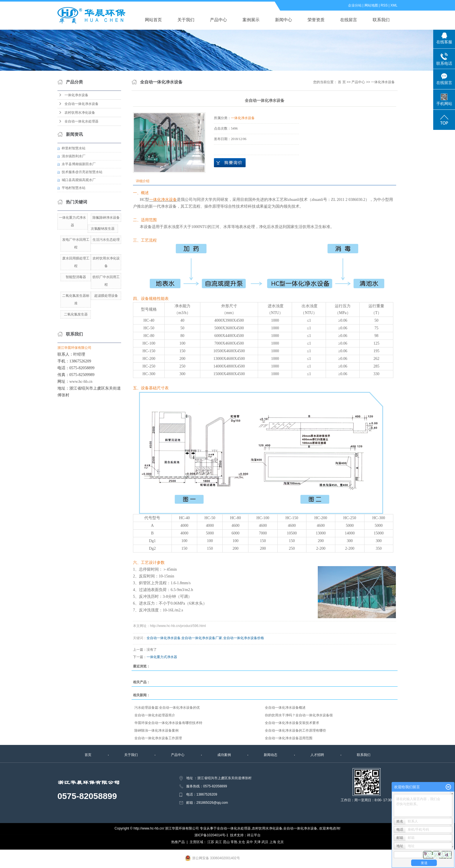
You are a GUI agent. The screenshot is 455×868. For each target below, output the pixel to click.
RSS (384, 5)
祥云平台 (254, 835)
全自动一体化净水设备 (81, 104)
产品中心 (219, 20)
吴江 (218, 842)
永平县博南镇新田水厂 (79, 164)
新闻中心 (284, 20)
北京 (280, 842)
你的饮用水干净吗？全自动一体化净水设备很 (299, 715)
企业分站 (355, 5)
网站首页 (154, 20)
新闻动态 (271, 755)
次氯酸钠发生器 (103, 229)
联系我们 (381, 20)
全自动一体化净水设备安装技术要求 (292, 723)
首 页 (342, 82)
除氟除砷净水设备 (106, 218)
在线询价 (230, 163)
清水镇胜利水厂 (74, 156)
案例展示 (251, 20)
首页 (88, 755)
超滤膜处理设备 (106, 296)
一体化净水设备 (76, 95)
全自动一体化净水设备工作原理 (158, 738)
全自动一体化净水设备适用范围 (289, 738)
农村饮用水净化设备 (80, 113)
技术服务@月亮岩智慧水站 (82, 172)
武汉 (265, 842)
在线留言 (349, 20)
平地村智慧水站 (74, 188)
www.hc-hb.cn (81, 382)
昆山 (226, 842)
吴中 (250, 842)
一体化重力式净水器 (162, 657)
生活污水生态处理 (106, 240)
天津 (257, 842)
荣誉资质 (316, 20)
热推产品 (178, 842)
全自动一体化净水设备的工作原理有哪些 (295, 731)
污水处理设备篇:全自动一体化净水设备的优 (167, 708)
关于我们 (186, 20)
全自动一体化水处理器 (81, 121)
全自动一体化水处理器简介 (155, 715)
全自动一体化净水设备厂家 (202, 638)
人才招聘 (317, 755)
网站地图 (371, 5)
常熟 (234, 842)
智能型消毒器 (76, 277)
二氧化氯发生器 (76, 314)
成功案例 (224, 755)
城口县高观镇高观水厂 (79, 180)
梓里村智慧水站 (74, 148)
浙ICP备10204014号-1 (211, 835)
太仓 (242, 842)
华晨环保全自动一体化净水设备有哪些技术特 (168, 723)
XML (394, 5)
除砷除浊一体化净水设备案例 (156, 731)
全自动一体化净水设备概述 (285, 708)
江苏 (211, 842)
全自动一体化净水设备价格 (244, 638)
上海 (273, 842)
